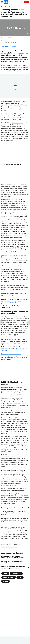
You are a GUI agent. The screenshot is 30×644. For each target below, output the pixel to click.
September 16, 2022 (7, 307)
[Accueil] (2, 6)
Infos (5, 6)
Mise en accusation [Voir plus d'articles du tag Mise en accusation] (9, 577)
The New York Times (19, 349)
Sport (9, 6)
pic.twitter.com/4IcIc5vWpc (9, 303)
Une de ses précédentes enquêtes (11, 354)
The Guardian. (5, 351)
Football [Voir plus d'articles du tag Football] (5, 581)
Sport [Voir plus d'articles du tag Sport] (20, 577)
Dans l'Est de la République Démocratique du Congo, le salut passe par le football (13, 567)
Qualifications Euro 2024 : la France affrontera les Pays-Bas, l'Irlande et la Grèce (13, 557)
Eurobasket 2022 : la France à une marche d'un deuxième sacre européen (12, 562)
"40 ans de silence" (18, 123)
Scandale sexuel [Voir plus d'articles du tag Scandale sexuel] (16, 574)
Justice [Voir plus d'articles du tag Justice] (5, 574)
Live (26, 2)
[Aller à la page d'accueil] (6, 2)
